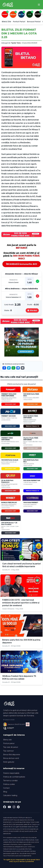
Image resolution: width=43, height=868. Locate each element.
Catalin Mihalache (8, 609)
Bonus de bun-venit (11, 758)
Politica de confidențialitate (14, 777)
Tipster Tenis (16, 43)
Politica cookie (9, 784)
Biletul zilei (7, 740)
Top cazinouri (8, 751)
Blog (5, 792)
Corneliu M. (6, 570)
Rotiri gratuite (9, 762)
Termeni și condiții (10, 781)
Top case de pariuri (11, 747)
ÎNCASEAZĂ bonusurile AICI (22, 264)
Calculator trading (10, 795)
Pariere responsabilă (11, 773)
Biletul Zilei (6, 22)
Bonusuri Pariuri (34, 22)
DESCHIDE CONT (11, 404)
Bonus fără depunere (12, 755)
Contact (6, 788)
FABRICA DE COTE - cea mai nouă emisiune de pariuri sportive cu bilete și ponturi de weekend (21, 603)
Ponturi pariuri (9, 743)
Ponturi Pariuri (19, 22)
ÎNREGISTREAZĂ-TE (32, 426)
